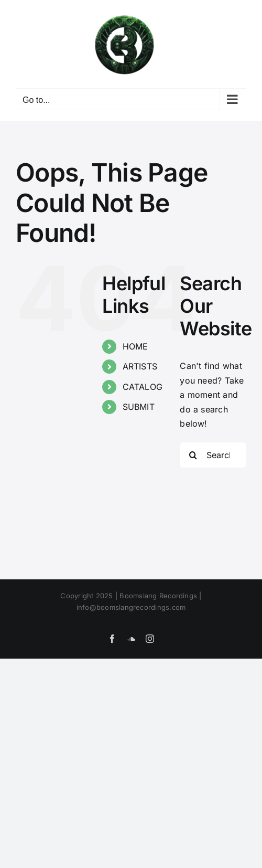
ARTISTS (140, 366)
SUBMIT (139, 407)
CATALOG (143, 387)
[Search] (193, 455)
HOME (135, 346)
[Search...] (213, 455)
